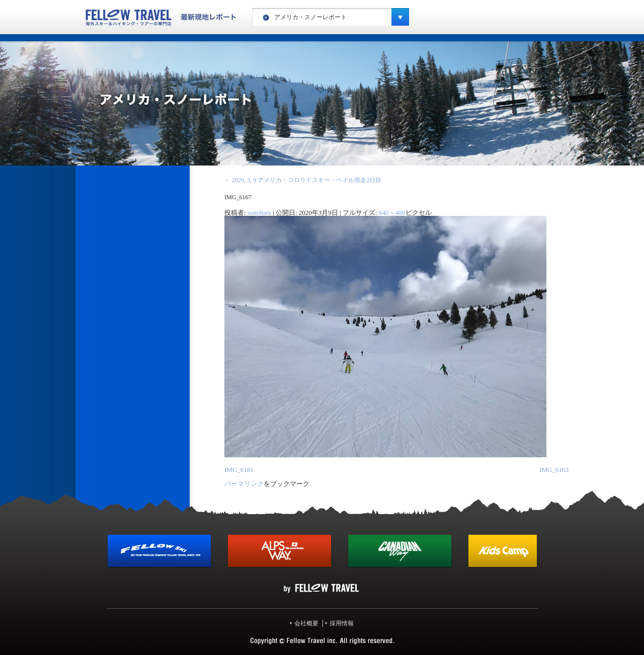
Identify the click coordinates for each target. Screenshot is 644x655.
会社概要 (306, 623)
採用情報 (342, 623)
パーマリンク (244, 484)
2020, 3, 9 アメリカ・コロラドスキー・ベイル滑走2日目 (303, 180)
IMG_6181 (239, 470)
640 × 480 (392, 213)
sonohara (259, 213)
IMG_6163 (554, 470)
